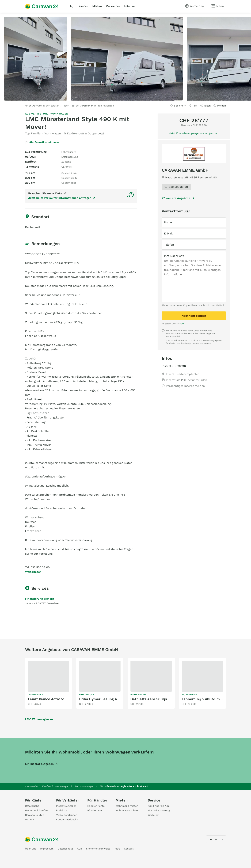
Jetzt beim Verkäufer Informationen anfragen (60, 198)
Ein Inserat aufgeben (39, 764)
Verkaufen (113, 6)
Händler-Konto (96, 806)
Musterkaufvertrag (159, 810)
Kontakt (129, 849)
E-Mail (168, 233)
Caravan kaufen (35, 815)
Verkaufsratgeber (66, 815)
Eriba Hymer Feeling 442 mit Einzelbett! (114, 699)
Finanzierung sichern (40, 599)
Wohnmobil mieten (127, 806)
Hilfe (117, 849)
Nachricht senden (194, 316)
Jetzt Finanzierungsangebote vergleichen (194, 133)
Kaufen (83, 6)
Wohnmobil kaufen (36, 810)
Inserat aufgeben (66, 806)
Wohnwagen (59, 114)
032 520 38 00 (176, 187)
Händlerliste (95, 810)
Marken (30, 819)
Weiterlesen (33, 572)
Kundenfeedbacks (67, 819)
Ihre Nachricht (174, 256)
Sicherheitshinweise (98, 849)
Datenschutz (65, 849)
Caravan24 (31, 786)
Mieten (97, 6)
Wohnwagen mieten (127, 810)
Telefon (169, 245)
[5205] (216, 839)
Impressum (47, 849)
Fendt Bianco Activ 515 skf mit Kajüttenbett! (66, 699)
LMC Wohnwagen (37, 719)
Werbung (153, 815)
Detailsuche (32, 806)
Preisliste (62, 810)
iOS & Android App (159, 806)
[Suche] (72, 6)
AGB (182, 324)
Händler (130, 6)
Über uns (31, 849)
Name (168, 222)
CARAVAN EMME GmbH (185, 170)
